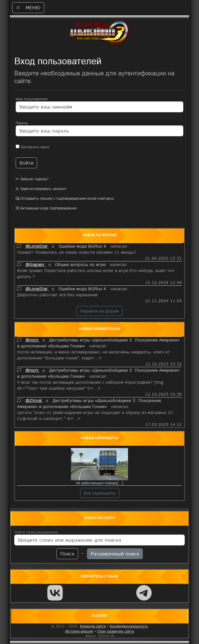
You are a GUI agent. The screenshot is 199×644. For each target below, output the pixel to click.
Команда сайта (93, 626)
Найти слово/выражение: (37, 532)
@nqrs (33, 340)
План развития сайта (116, 631)
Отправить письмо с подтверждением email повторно (65, 198)
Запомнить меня (32, 147)
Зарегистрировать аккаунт (41, 189)
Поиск (67, 554)
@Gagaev (35, 264)
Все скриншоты (100, 493)
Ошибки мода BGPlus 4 (83, 246)
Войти (26, 163)
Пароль (22, 123)
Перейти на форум (99, 311)
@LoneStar (37, 246)
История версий (79, 631)
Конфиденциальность (129, 626)
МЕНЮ (28, 8)
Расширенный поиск (115, 554)
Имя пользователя (32, 99)
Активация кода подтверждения (46, 208)
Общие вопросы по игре (81, 264)
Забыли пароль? (32, 179)
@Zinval (34, 400)
